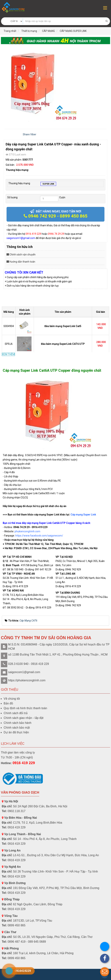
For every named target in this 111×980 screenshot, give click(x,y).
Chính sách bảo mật (17, 728)
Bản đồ (8, 703)
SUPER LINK (48, 184)
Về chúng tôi (12, 699)
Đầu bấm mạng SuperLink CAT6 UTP (63, 344)
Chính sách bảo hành (17, 723)
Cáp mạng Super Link (83, 515)
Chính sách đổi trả (16, 713)
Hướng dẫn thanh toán (22, 262)
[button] (105, 972)
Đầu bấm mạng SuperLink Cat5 (63, 326)
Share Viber (30, 134)
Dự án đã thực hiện (16, 732)
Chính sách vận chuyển (23, 255)
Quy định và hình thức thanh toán (25, 708)
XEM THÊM (8, 354)
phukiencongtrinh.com (27, 531)
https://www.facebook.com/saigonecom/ (39, 536)
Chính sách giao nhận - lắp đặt (24, 718)
